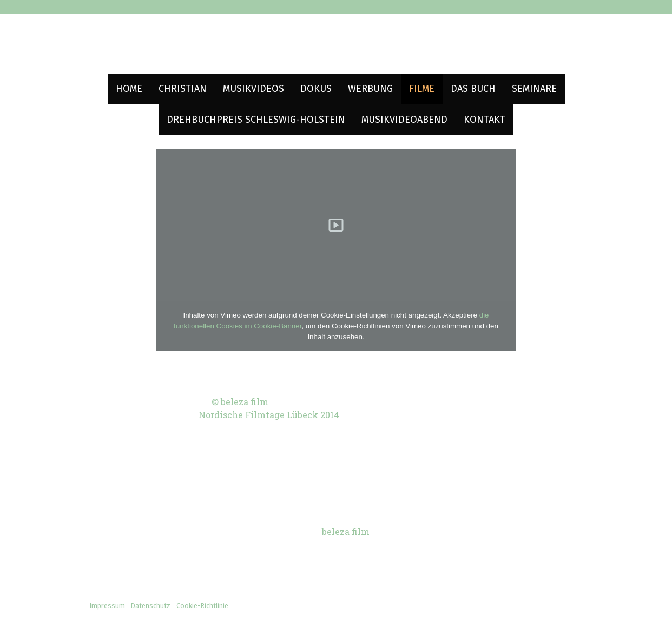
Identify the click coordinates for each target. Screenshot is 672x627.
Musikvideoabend (404, 120)
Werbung (370, 89)
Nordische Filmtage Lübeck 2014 (269, 415)
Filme (422, 89)
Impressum (107, 606)
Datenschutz (151, 606)
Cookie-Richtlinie (202, 606)
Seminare (534, 89)
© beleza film (240, 402)
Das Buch (473, 89)
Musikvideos (253, 89)
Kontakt (485, 120)
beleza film (346, 532)
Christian (183, 89)
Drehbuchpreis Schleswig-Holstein (256, 120)
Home (129, 89)
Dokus (316, 89)
